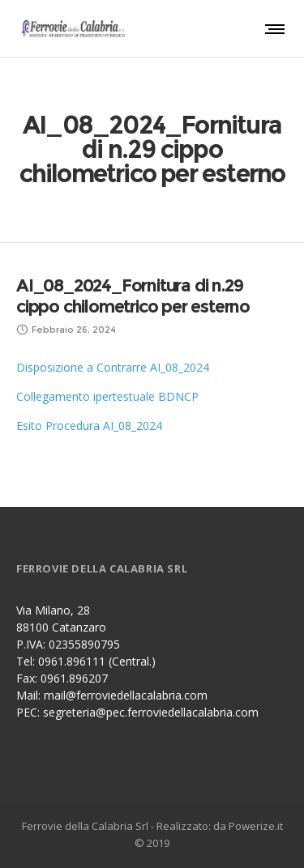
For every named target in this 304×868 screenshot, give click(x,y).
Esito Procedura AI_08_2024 (89, 425)
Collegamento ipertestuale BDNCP (107, 396)
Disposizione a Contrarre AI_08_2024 (113, 367)
